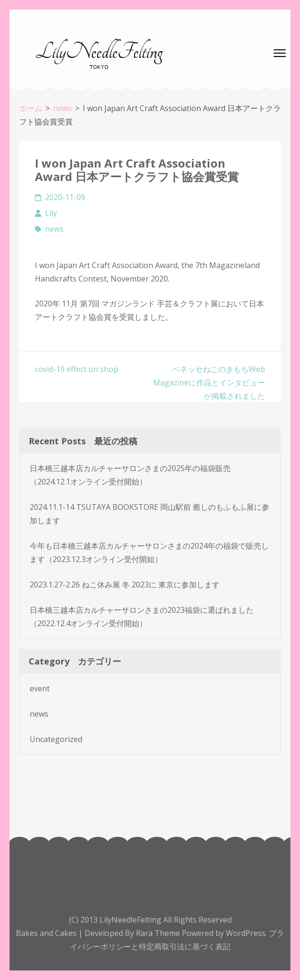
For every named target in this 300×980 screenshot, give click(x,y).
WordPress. (246, 933)
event (40, 688)
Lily (51, 213)
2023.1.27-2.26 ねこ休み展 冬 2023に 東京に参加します (125, 585)
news (54, 229)
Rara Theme (159, 933)
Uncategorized (56, 739)
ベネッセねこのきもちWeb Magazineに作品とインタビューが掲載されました (209, 383)
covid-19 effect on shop (77, 369)
